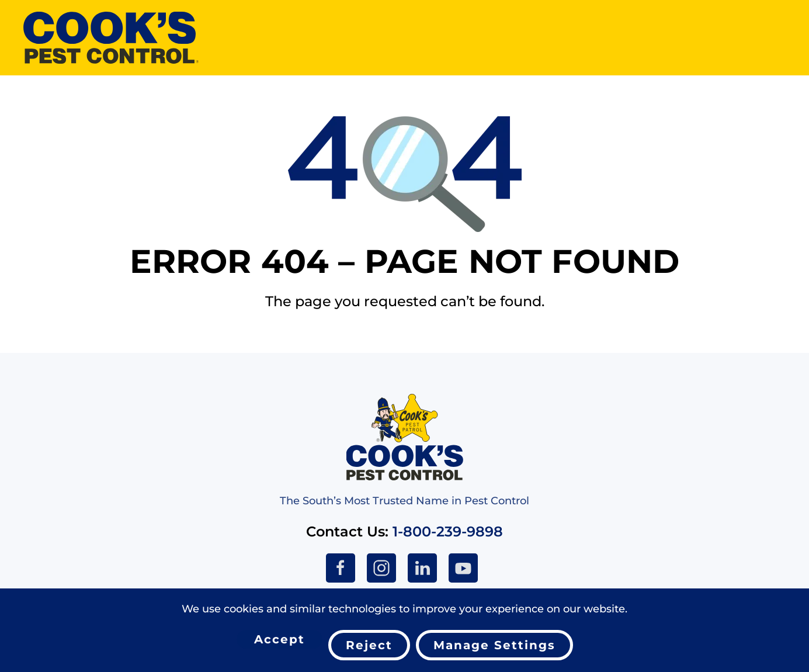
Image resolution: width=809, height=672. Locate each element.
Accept (279, 639)
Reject (369, 645)
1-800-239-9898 (448, 531)
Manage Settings (494, 645)
